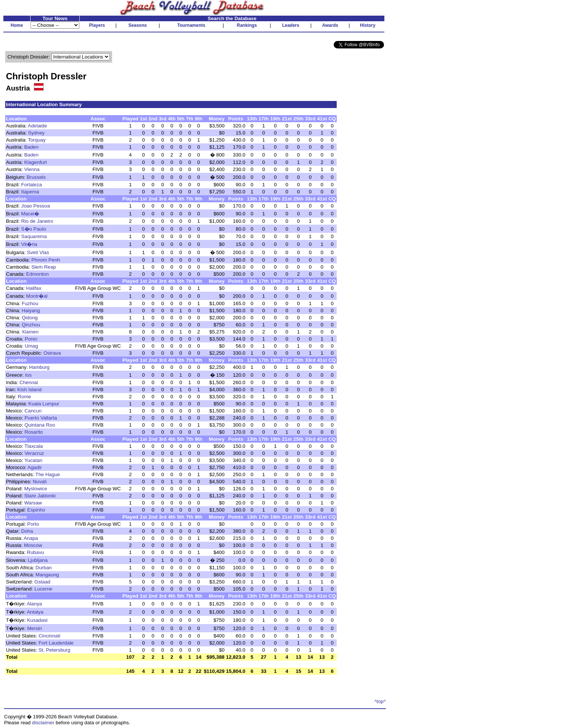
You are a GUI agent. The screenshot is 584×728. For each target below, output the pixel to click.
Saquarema (34, 236)
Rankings (247, 25)
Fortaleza (32, 185)
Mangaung (47, 575)
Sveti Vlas (38, 252)
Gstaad (42, 582)
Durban (44, 568)
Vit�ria (29, 244)
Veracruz (34, 453)
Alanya (34, 604)
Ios (28, 375)
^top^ (380, 701)
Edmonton (37, 274)
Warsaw (33, 503)
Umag (31, 346)
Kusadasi (37, 620)
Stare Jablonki (40, 496)
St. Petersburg (54, 650)
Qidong (30, 318)
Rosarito (34, 432)
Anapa (31, 538)
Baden (31, 147)
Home (17, 25)
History (368, 25)
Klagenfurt (36, 162)
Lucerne (43, 589)
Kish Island (29, 390)
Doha (27, 531)
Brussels (36, 177)
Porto (33, 524)
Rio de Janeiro (37, 221)
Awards (330, 25)
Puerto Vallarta (41, 418)
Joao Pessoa (36, 206)
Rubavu (35, 552)
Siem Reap (44, 267)
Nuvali (40, 482)
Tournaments (191, 25)
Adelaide (38, 126)
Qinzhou (31, 325)
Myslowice (36, 489)
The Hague (48, 474)
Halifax (34, 288)
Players (97, 25)
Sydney (36, 133)
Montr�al (37, 296)
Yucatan (33, 460)
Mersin (35, 628)
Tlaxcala (34, 446)
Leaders (291, 25)
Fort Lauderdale (56, 643)
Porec (31, 339)
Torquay (37, 140)
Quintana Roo (40, 425)
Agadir (35, 467)
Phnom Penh (46, 260)
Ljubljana (38, 560)
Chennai (29, 382)
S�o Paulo (34, 229)
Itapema (30, 192)
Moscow (33, 545)
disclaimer (43, 723)
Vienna (32, 169)
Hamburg (39, 367)
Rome (25, 397)
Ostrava (52, 353)
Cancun (33, 411)
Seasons (138, 25)
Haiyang (31, 311)
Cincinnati (49, 636)
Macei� (30, 214)
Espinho (36, 510)
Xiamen (30, 332)
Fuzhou (30, 303)
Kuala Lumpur (44, 404)
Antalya (35, 612)
